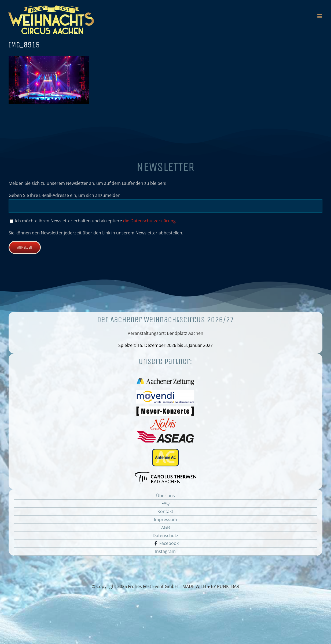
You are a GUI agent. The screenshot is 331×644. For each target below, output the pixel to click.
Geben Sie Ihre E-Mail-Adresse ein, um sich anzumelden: (65, 195)
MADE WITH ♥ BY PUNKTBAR (211, 586)
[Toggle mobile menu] (320, 16)
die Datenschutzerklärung (149, 221)
